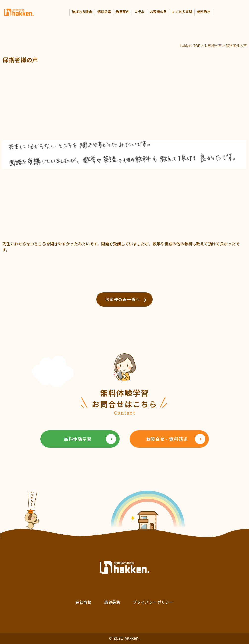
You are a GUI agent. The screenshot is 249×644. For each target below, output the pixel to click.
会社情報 (83, 602)
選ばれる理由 (82, 12)
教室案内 (123, 12)
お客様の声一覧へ (126, 299)
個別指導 (104, 12)
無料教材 (204, 12)
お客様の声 (158, 12)
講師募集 (112, 602)
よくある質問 (182, 12)
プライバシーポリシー (153, 602)
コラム (140, 12)
